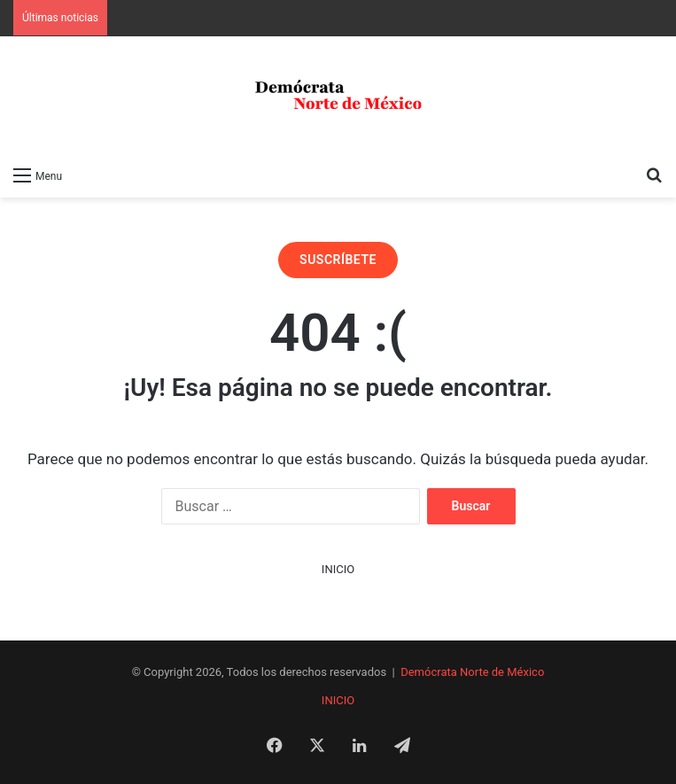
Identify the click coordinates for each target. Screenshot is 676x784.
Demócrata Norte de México (472, 672)
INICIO (338, 569)
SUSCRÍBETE (338, 260)
